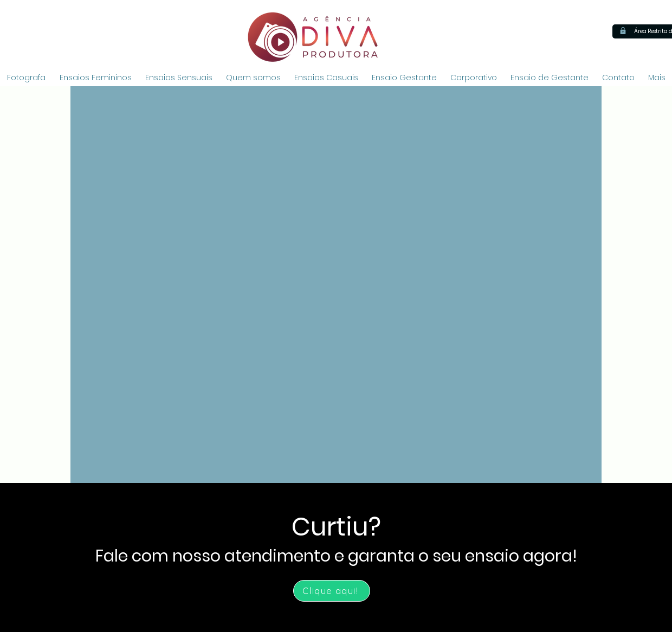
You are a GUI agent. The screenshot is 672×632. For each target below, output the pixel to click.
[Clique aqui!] (332, 591)
